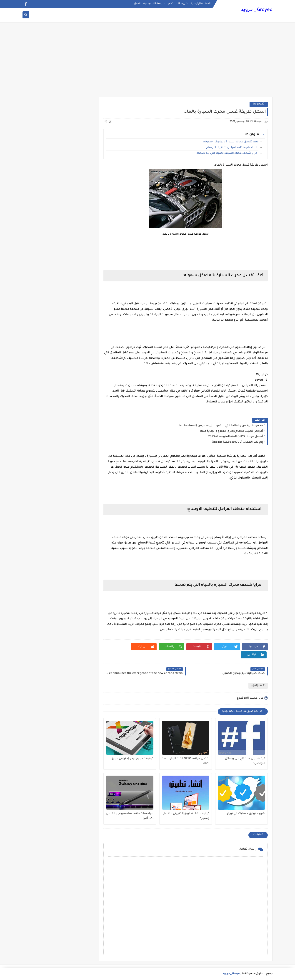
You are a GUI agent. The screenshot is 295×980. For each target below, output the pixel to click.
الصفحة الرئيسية (201, 4)
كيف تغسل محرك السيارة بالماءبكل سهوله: (231, 142)
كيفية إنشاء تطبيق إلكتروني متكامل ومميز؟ (186, 816)
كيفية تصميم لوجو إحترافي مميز (133, 759)
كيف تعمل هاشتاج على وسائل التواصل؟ (245, 761)
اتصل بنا (136, 4)
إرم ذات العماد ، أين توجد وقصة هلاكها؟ (237, 442)
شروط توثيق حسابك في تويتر (246, 814)
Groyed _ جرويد (257, 10)
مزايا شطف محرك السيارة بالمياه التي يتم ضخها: (227, 153)
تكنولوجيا (259, 104)
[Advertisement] (147, 62)
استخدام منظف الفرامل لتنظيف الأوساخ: (232, 148)
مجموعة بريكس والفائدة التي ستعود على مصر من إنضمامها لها (221, 426)
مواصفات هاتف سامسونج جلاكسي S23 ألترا (130, 816)
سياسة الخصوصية (154, 4)
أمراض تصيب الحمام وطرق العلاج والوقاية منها (231, 431)
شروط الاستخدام (178, 4)
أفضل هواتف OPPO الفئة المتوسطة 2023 (236, 437)
